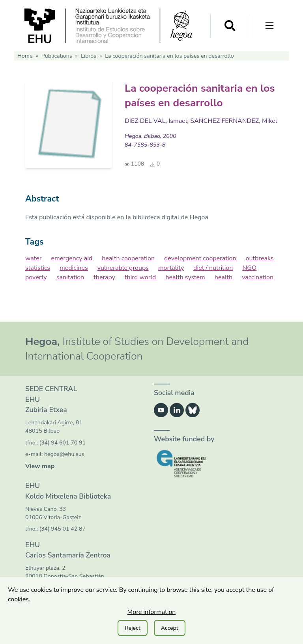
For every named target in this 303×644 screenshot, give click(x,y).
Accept (170, 628)
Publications (57, 56)
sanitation (70, 277)
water (34, 258)
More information (152, 612)
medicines (74, 268)
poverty (36, 277)
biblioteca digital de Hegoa (170, 217)
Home (25, 56)
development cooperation (200, 258)
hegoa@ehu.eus (64, 454)
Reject (132, 628)
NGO (249, 268)
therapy (104, 277)
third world (140, 277)
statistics (38, 268)
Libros (89, 56)
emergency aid (72, 258)
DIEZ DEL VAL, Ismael (156, 121)
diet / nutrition (213, 268)
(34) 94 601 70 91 (63, 443)
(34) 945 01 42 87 (63, 529)
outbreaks (260, 258)
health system (185, 277)
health (224, 277)
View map (40, 466)
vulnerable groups (123, 268)
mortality (171, 268)
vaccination (258, 277)
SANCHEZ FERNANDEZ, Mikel (234, 121)
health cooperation (128, 258)
